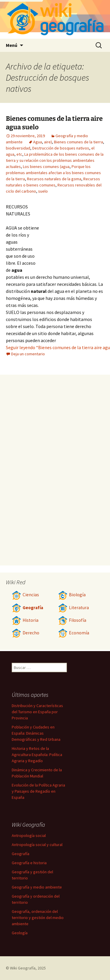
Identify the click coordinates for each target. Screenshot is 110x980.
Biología (72, 595)
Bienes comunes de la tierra (78, 142)
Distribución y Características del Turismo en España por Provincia (37, 712)
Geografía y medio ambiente (37, 887)
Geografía (27, 608)
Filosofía (72, 620)
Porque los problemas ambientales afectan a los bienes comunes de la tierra (53, 173)
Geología (20, 933)
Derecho (26, 633)
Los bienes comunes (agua (46, 167)
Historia (25, 620)
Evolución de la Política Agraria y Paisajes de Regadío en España (38, 791)
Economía (74, 633)
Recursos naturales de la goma (54, 179)
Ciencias (25, 595)
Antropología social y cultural (37, 845)
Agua (38, 142)
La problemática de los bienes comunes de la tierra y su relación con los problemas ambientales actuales (55, 160)
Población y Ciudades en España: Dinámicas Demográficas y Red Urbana (36, 733)
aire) (48, 142)
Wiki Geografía (23, 968)
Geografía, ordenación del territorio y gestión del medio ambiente (38, 918)
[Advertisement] (72, 235)
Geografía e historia (29, 863)
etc (19, 154)
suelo (43, 191)
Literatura (73, 608)
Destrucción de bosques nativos (61, 148)
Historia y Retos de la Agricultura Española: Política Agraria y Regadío (37, 755)
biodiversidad (18, 148)
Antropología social (29, 835)
